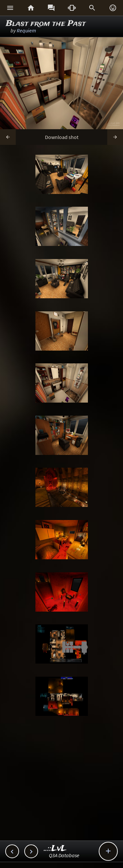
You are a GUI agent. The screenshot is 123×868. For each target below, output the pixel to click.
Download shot (62, 137)
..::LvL (55, 849)
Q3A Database (64, 855)
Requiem (26, 30)
